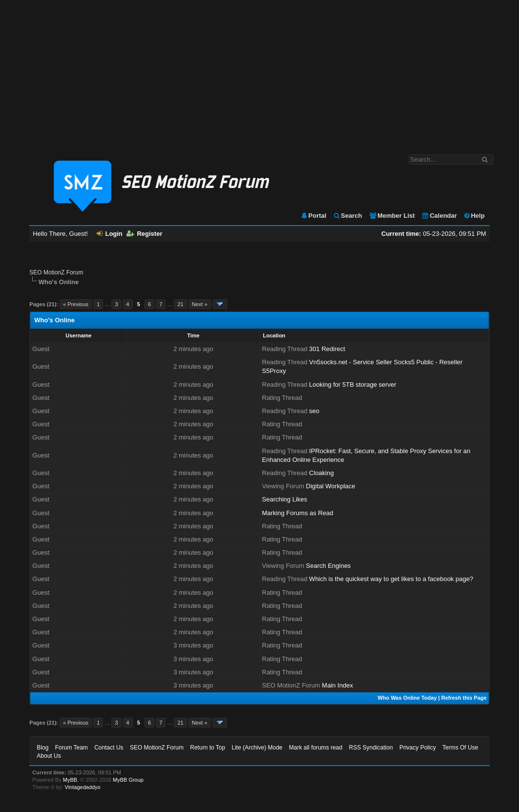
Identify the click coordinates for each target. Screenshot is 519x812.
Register (144, 234)
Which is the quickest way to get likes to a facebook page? (391, 579)
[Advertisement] (259, 72)
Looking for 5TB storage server (353, 385)
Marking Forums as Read (298, 513)
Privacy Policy (418, 748)
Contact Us (109, 748)
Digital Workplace (331, 486)
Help (474, 216)
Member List (392, 216)
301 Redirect (327, 349)
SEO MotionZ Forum (56, 272)
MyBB (70, 780)
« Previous (76, 304)
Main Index (337, 685)
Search (347, 216)
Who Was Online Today (407, 698)
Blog (42, 748)
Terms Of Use (460, 748)
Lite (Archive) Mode (257, 748)
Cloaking (322, 473)
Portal (313, 216)
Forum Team (72, 748)
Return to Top (208, 748)
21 (180, 304)
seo (314, 411)
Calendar (439, 216)
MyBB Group (128, 780)
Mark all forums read (316, 748)
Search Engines (329, 566)
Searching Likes (285, 499)
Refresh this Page (464, 698)
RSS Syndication (371, 748)
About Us (49, 756)
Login (109, 234)
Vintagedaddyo (83, 787)
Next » (200, 304)
